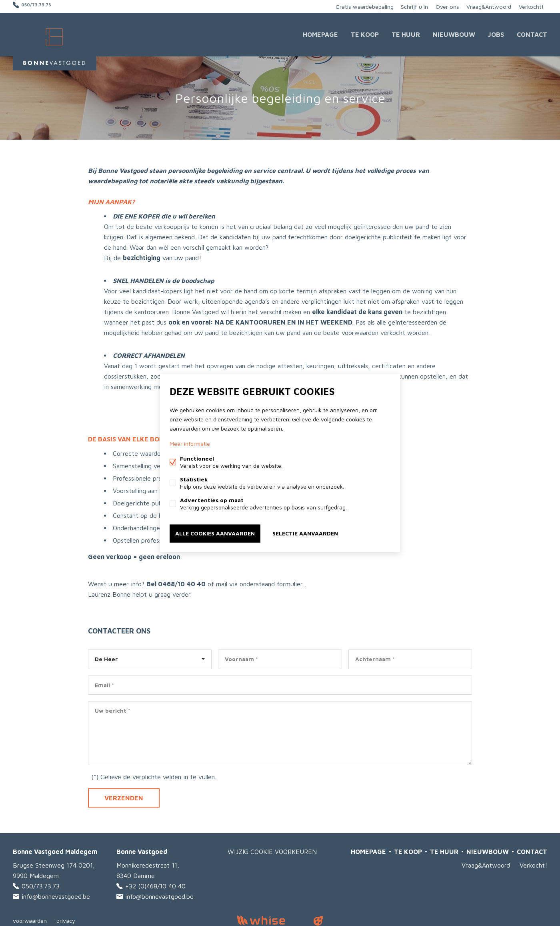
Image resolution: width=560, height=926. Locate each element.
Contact (532, 34)
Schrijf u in (409, 6)
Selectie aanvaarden (305, 533)
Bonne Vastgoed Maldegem (55, 850)
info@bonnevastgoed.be (56, 895)
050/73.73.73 (41, 6)
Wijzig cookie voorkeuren (272, 850)
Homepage (320, 34)
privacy (66, 919)
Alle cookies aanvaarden (215, 533)
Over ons (444, 6)
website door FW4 (318, 920)
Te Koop (365, 34)
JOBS (496, 34)
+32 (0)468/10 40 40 (155, 885)
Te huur (406, 34)
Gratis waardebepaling (358, 6)
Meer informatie (190, 444)
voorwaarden (30, 919)
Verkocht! (530, 6)
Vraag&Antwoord (487, 6)
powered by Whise (271, 919)
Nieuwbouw (454, 34)
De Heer (106, 657)
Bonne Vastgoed (142, 850)
